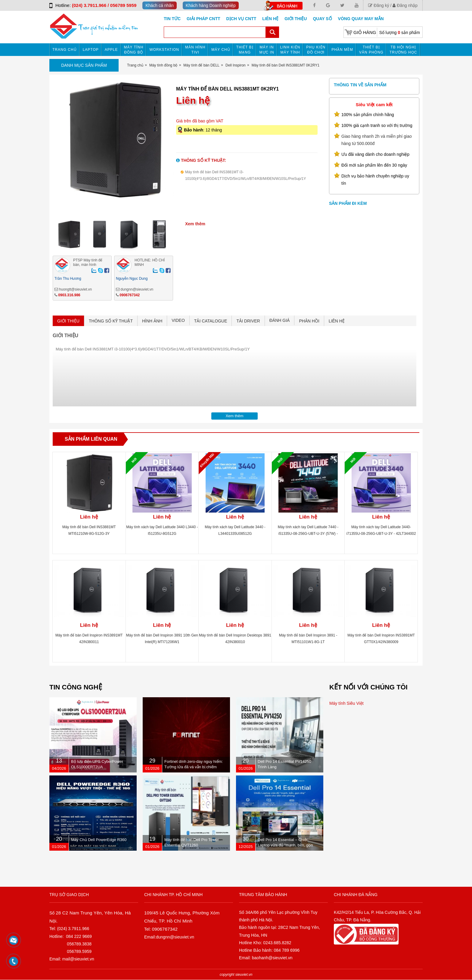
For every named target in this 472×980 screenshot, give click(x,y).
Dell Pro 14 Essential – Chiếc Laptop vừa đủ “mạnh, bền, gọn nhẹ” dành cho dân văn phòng (285, 845)
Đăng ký (379, 5)
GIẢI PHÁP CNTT (203, 19)
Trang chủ (65, 50)
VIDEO (178, 320)
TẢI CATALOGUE (211, 321)
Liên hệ (270, 19)
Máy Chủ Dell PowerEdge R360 (99, 840)
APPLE (111, 50)
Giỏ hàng (365, 32)
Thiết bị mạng (245, 50)
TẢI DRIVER (248, 321)
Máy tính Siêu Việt (346, 703)
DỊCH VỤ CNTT (241, 19)
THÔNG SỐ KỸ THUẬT (111, 321)
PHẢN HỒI (309, 321)
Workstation (164, 50)
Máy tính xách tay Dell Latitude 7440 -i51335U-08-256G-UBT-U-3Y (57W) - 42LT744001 (308, 534)
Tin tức (172, 19)
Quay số (322, 19)
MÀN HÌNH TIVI (195, 50)
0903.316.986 (69, 295)
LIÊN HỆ (337, 321)
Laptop (91, 50)
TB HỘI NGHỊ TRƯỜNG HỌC (403, 50)
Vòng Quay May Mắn (361, 19)
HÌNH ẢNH (152, 321)
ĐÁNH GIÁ (280, 320)
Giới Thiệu (296, 19)
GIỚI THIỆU (68, 321)
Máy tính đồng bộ (134, 50)
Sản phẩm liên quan (91, 439)
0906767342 (130, 295)
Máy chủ (221, 50)
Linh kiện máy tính (290, 50)
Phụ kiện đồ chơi (316, 50)
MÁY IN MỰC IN (267, 50)
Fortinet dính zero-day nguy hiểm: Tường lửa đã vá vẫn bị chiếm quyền (194, 767)
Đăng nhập (405, 5)
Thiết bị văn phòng (371, 50)
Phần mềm (342, 50)
